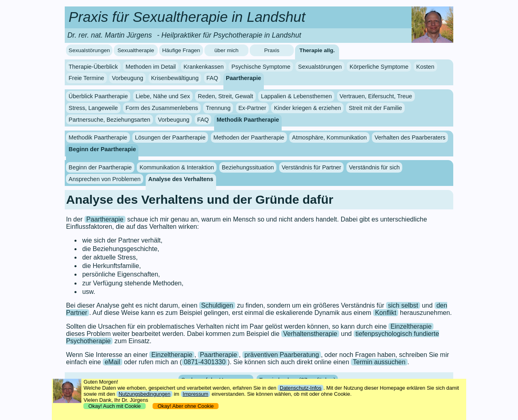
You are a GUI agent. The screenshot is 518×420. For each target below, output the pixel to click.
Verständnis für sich (374, 167)
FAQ (212, 78)
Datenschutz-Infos (300, 388)
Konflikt (386, 313)
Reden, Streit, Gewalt (226, 96)
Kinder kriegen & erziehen (308, 108)
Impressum (195, 394)
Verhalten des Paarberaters (410, 137)
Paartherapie (243, 78)
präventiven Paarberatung (282, 355)
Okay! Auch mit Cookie (115, 406)
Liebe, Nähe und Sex (163, 96)
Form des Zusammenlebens (162, 108)
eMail (113, 362)
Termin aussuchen (379, 362)
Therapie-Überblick (93, 67)
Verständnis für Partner (311, 167)
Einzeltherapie (411, 326)
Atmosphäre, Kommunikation (330, 137)
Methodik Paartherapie (248, 120)
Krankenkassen (203, 67)
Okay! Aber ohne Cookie (186, 406)
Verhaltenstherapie (310, 334)
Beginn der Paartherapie (102, 149)
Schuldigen (217, 305)
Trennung (218, 108)
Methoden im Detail (151, 67)
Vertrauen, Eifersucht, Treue (376, 96)
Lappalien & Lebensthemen (296, 96)
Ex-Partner (252, 108)
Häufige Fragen (181, 50)
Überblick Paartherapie (98, 96)
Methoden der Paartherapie (249, 137)
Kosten (426, 67)
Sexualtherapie (136, 50)
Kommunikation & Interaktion (177, 167)
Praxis (272, 50)
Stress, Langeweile (93, 108)
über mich (227, 50)
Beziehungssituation (248, 167)
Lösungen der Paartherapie (170, 137)
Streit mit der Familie (376, 108)
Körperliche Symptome (379, 67)
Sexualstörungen (89, 50)
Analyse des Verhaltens (181, 179)
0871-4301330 (205, 362)
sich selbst (403, 305)
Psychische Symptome (261, 67)
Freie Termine (87, 78)
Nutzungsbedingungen (144, 394)
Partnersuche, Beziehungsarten (110, 120)
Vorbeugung (127, 78)
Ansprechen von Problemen (105, 179)
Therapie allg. (317, 50)
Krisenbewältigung (175, 78)
